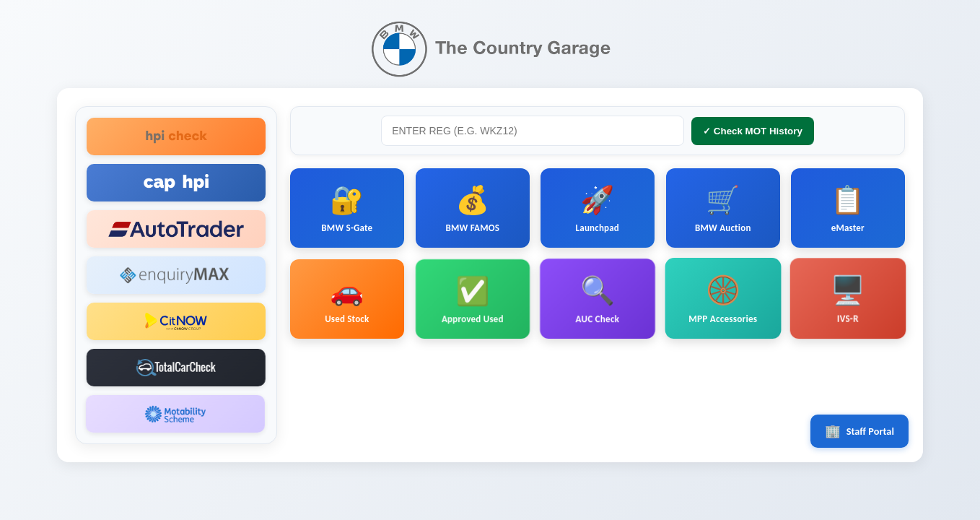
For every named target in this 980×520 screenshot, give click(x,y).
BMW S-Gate (347, 208)
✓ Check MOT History (753, 131)
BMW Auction (723, 208)
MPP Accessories (723, 303)
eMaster (848, 207)
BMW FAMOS (472, 208)
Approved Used (472, 299)
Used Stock (347, 298)
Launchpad (598, 208)
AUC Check (597, 300)
